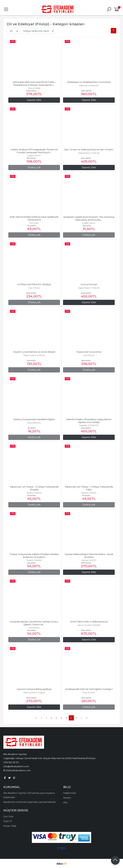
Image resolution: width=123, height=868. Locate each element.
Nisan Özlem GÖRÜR (34, 355)
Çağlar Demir (34, 155)
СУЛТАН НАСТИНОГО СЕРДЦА (34, 284)
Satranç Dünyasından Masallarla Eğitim (34, 419)
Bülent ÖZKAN (34, 493)
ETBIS (62, 848)
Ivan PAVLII (34, 288)
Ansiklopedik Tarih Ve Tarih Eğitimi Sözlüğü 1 (89, 689)
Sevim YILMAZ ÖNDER (89, 625)
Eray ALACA (89, 693)
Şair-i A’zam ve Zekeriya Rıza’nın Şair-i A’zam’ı (89, 150)
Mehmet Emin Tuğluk (34, 693)
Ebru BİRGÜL (34, 423)
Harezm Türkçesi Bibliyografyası (34, 689)
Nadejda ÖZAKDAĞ (89, 425)
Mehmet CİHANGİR (89, 85)
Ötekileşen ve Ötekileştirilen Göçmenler (89, 82)
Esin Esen (34, 223)
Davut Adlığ (34, 88)
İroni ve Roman (89, 284)
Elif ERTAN (34, 628)
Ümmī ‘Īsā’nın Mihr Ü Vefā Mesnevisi (89, 622)
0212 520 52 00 (11, 762)
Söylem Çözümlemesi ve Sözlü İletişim (34, 352)
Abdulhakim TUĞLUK (89, 153)
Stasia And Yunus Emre (89, 352)
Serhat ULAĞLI (89, 560)
